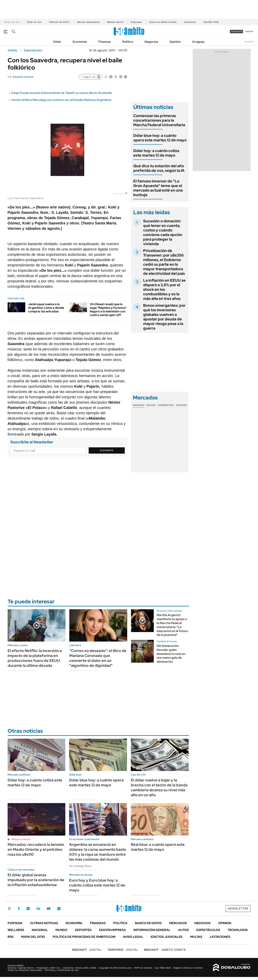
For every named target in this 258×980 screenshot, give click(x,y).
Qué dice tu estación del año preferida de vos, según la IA (159, 168)
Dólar (57, 42)
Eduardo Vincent (23, 77)
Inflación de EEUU (59, 22)
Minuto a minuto (21, 839)
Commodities (166, 405)
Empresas (136, 22)
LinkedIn (38, 909)
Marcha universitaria (88, 22)
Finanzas (105, 42)
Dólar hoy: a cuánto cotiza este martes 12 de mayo (156, 153)
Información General (152, 930)
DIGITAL (87, 950)
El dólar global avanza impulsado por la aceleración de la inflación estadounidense (36, 880)
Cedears (181, 405)
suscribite (237, 31)
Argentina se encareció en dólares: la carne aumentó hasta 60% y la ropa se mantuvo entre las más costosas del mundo (97, 852)
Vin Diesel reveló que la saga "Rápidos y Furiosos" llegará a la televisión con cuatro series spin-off (108, 310)
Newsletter (249, 42)
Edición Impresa (112, 930)
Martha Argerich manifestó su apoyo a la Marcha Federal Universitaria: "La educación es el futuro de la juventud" (172, 625)
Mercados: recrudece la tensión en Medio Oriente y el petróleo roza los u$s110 (36, 849)
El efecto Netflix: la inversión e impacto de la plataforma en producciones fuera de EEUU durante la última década (35, 658)
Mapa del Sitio (33, 937)
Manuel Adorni (115, 22)
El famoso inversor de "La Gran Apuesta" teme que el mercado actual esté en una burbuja (158, 188)
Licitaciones (220, 937)
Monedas (139, 405)
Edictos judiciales (167, 937)
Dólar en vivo (34, 22)
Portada (15, 923)
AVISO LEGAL (133, 937)
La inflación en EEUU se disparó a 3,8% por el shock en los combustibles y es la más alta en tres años (164, 289)
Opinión (175, 42)
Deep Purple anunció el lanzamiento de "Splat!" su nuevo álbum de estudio (62, 93)
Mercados (178, 923)
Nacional (40, 930)
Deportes (83, 930)
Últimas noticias (44, 923)
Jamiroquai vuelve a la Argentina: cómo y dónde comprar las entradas (46, 308)
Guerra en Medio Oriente (163, 22)
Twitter (9, 909)
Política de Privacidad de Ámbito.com (84, 937)
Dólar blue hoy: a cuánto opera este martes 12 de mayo (160, 138)
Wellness (16, 930)
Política (128, 42)
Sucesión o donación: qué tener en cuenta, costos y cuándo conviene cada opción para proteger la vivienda (163, 232)
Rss (11, 937)
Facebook (19, 909)
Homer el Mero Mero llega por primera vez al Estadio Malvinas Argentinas (61, 100)
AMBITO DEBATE (165, 950)
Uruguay (198, 42)
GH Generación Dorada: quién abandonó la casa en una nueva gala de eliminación (171, 654)
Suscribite (107, 450)
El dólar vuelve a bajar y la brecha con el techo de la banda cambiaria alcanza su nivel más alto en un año (159, 787)
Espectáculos (33, 50)
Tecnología (238, 930)
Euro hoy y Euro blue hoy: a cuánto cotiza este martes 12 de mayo (97, 885)
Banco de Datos (148, 923)
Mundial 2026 (211, 22)
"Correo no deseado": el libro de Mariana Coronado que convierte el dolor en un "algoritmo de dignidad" (98, 658)
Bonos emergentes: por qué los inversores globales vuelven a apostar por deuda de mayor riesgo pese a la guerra (164, 317)
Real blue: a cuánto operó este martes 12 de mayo (158, 847)
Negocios (151, 42)
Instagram (28, 909)
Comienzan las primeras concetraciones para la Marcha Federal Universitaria (159, 120)
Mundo (61, 930)
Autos (183, 930)
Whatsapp (59, 909)
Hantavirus (190, 22)
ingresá (249, 31)
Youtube (49, 909)
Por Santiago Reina (80, 866)
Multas (196, 937)
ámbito (13, 50)
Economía (80, 42)
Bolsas (151, 405)
